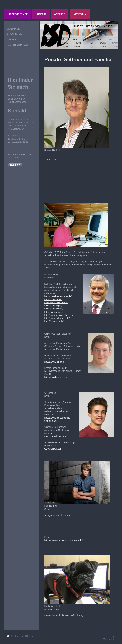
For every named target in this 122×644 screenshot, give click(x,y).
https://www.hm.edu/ (54, 362)
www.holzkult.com (53, 449)
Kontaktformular (16, 129)
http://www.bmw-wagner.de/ (58, 296)
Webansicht (109, 639)
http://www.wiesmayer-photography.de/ (63, 540)
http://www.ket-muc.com (56, 377)
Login (112, 636)
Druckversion (15, 636)
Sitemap (29, 636)
